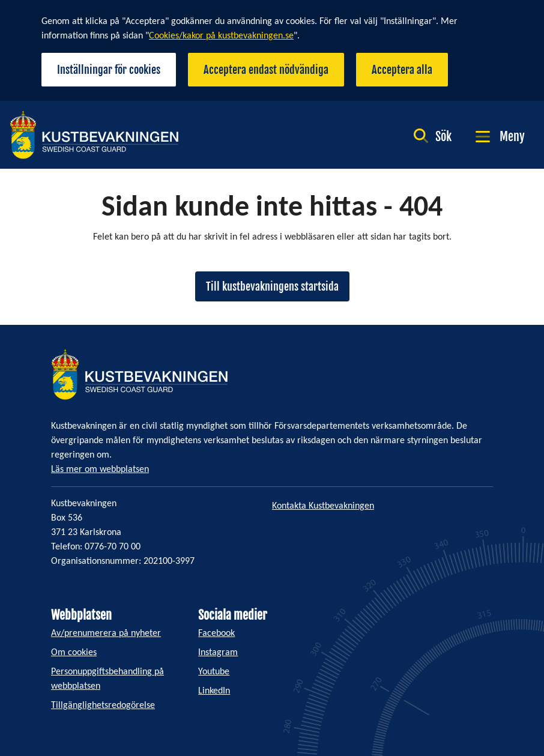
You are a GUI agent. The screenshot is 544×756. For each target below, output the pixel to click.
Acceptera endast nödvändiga (266, 70)
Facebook (216, 634)
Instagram (218, 653)
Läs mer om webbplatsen (100, 470)
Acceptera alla (402, 70)
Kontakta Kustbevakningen (323, 506)
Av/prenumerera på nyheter (106, 634)
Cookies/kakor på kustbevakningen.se (221, 36)
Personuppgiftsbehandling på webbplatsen (107, 679)
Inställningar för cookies (109, 70)
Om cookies (74, 653)
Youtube (214, 672)
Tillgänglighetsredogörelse (103, 706)
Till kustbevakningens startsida (272, 286)
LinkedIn (214, 691)
